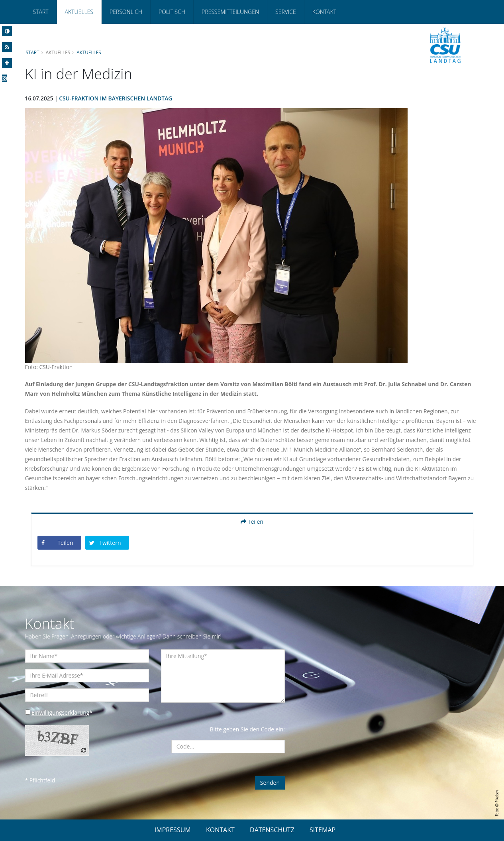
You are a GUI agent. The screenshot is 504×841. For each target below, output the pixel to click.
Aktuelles (79, 12)
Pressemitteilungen (230, 12)
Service (286, 12)
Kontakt (324, 12)
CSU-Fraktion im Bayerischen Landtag (117, 98)
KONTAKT (220, 830)
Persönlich (126, 12)
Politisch (172, 12)
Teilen (252, 522)
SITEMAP (323, 830)
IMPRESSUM (173, 830)
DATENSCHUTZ (272, 830)
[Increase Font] (7, 63)
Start (41, 12)
